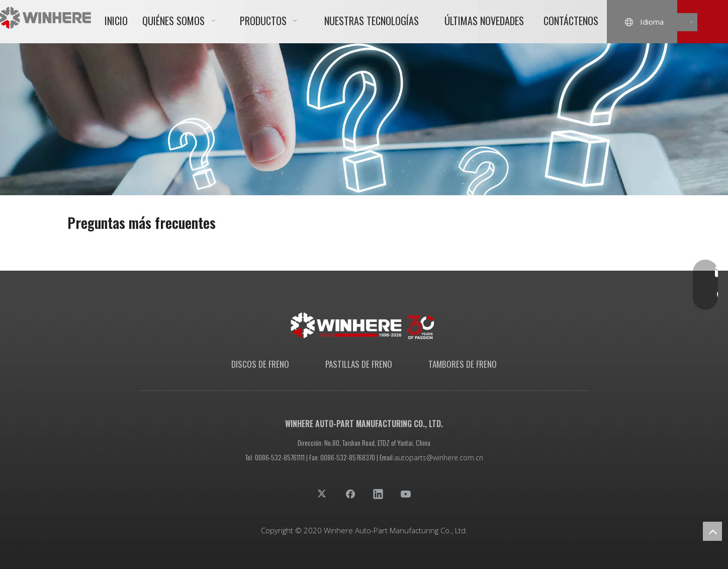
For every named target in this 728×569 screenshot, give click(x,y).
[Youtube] (406, 494)
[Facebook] (350, 494)
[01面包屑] (364, 119)
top (712, 531)
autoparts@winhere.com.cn (439, 458)
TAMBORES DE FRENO (463, 364)
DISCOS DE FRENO (260, 364)
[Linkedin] (378, 494)
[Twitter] (323, 494)
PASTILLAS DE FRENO (359, 364)
